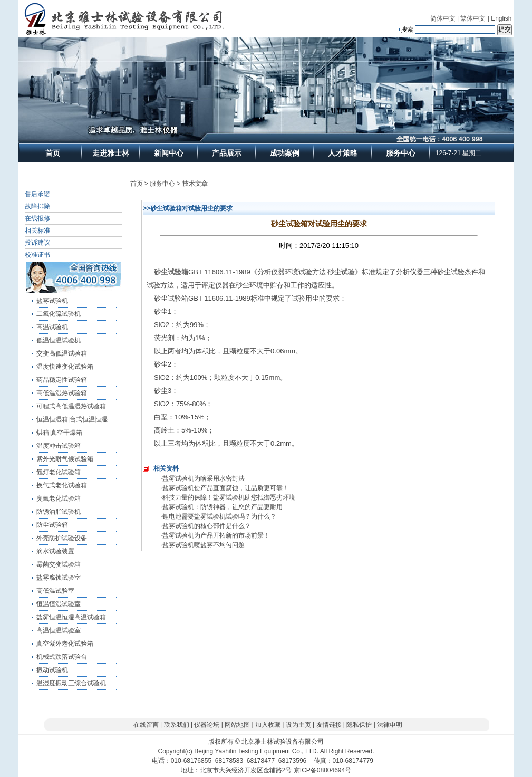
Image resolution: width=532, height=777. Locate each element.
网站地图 (237, 725)
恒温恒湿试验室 (59, 604)
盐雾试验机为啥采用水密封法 (204, 478)
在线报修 (37, 218)
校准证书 (37, 255)
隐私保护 (359, 725)
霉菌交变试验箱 (59, 564)
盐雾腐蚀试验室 (59, 578)
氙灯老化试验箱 (59, 472)
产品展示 (227, 153)
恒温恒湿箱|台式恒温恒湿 (72, 419)
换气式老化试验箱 (62, 485)
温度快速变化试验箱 (65, 367)
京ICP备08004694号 (322, 770)
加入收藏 (268, 725)
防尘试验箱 (52, 525)
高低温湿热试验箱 (62, 393)
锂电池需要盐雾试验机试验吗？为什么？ (219, 516)
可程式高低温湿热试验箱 (71, 406)
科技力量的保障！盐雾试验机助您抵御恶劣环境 (229, 497)
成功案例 (285, 153)
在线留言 (146, 725)
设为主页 (298, 725)
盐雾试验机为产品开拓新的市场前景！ (216, 535)
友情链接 (329, 725)
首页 (53, 153)
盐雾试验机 (52, 301)
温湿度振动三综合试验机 (71, 683)
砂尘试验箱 (171, 272)
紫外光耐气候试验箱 (65, 459)
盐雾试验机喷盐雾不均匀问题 (204, 545)
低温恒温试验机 (59, 340)
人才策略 (343, 153)
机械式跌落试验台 (62, 657)
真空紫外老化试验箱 (65, 644)
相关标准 (37, 231)
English (501, 18)
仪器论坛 (207, 725)
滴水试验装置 (55, 551)
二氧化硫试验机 (59, 314)
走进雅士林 (111, 153)
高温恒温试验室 (59, 630)
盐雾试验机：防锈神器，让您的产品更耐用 (223, 507)
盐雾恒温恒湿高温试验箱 (71, 617)
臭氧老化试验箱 (59, 498)
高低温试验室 (55, 591)
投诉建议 (37, 243)
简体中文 (443, 18)
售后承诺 (37, 194)
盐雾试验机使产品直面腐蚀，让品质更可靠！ (226, 488)
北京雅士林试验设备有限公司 (283, 742)
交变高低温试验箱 (62, 353)
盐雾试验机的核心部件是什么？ (207, 526)
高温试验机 (52, 327)
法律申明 (390, 725)
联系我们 (177, 725)
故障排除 (37, 206)
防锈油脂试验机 (59, 512)
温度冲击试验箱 (59, 446)
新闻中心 (169, 153)
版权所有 (221, 742)
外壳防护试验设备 (62, 538)
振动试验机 (52, 670)
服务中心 (401, 153)
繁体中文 (473, 18)
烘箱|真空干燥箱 (59, 433)
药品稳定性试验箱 (62, 380)
